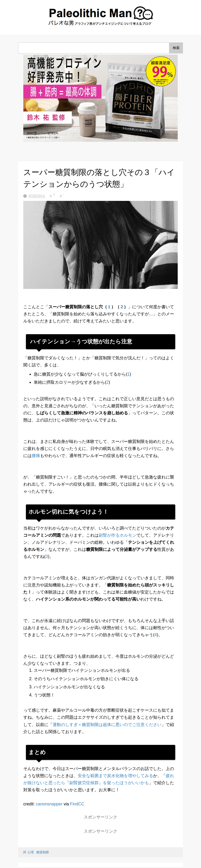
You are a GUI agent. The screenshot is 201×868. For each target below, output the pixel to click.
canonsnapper (49, 804)
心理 (31, 852)
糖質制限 (43, 852)
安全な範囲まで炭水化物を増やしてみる (115, 776)
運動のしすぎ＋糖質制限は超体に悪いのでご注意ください (107, 725)
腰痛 (36, 456)
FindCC (77, 804)
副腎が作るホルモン (118, 535)
